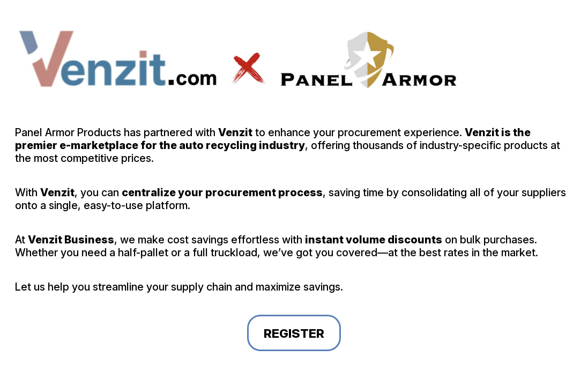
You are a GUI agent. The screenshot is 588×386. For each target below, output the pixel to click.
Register (294, 333)
